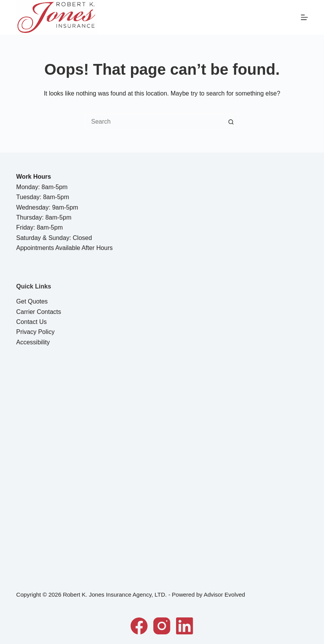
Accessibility (33, 342)
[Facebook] (139, 626)
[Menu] (304, 17)
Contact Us (31, 322)
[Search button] (231, 122)
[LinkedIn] (185, 626)
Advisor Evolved (225, 595)
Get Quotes (32, 301)
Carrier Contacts (39, 312)
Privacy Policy (35, 332)
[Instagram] (162, 626)
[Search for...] (154, 122)
